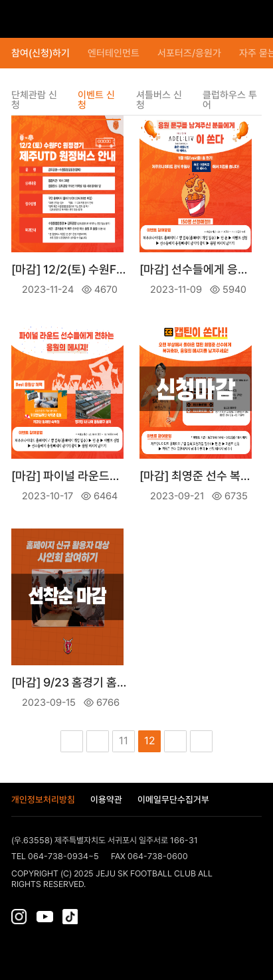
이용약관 (106, 800)
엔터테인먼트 (114, 53)
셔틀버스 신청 (159, 100)
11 (124, 741)
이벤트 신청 (96, 100)
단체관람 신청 (34, 100)
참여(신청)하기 (41, 53)
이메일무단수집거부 (173, 800)
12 (149, 741)
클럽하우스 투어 (230, 100)
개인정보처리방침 (43, 800)
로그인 (252, 19)
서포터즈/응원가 (189, 53)
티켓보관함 (227, 19)
